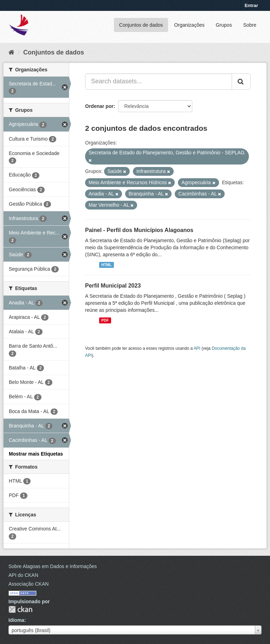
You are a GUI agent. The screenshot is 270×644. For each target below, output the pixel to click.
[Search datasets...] (159, 82)
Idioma (16, 620)
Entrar (251, 5)
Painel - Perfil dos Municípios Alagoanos (139, 230)
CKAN (20, 609)
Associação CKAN (28, 584)
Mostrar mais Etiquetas (36, 454)
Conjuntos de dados (141, 25)
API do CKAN (23, 575)
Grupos (224, 25)
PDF (105, 320)
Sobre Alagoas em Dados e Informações (53, 566)
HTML (106, 265)
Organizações (189, 25)
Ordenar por (99, 106)
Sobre (250, 25)
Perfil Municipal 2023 (113, 286)
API (197, 348)
